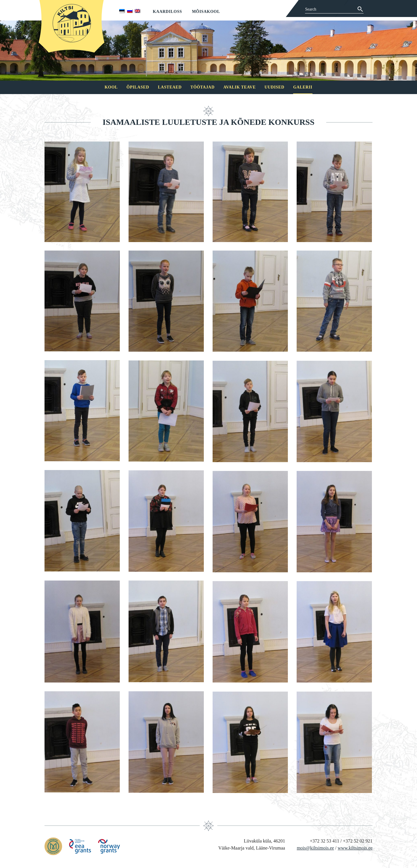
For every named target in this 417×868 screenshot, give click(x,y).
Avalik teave (240, 87)
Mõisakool (206, 12)
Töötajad (202, 87)
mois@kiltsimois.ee (315, 848)
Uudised (274, 87)
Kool (111, 87)
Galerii (303, 87)
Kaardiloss (168, 12)
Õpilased (138, 87)
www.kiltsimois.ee (355, 848)
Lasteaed (170, 87)
